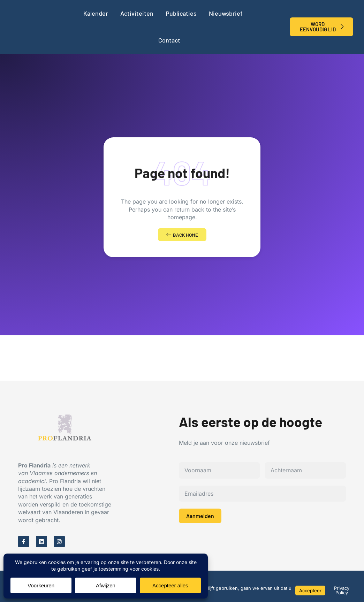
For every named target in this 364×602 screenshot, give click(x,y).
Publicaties (181, 13)
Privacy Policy (342, 590)
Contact (169, 40)
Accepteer (310, 590)
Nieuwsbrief (226, 13)
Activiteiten (137, 13)
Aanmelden (200, 518)
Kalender (96, 13)
